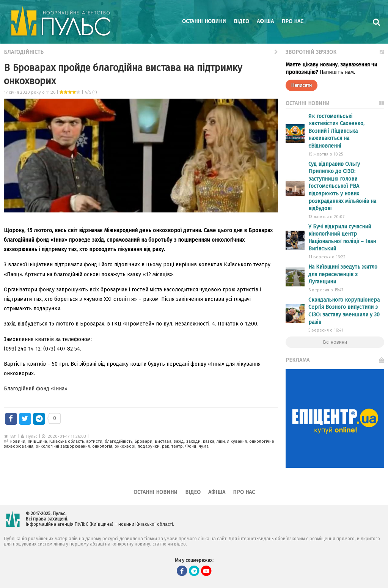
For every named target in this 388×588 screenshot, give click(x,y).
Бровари (144, 441)
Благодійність (141, 51)
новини (18, 441)
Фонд (191, 446)
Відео (241, 21)
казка (209, 441)
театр (177, 446)
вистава (163, 441)
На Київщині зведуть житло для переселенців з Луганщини (343, 274)
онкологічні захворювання (63, 446)
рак (166, 446)
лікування (237, 441)
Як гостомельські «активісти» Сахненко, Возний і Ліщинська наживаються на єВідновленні (336, 131)
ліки (221, 441)
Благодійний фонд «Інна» (36, 389)
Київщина (37, 441)
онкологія (102, 446)
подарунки (149, 446)
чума (204, 446)
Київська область (67, 441)
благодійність (119, 441)
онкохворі (125, 446)
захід (179, 441)
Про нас (292, 21)
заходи (193, 441)
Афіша (265, 21)
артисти (94, 441)
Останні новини (204, 21)
